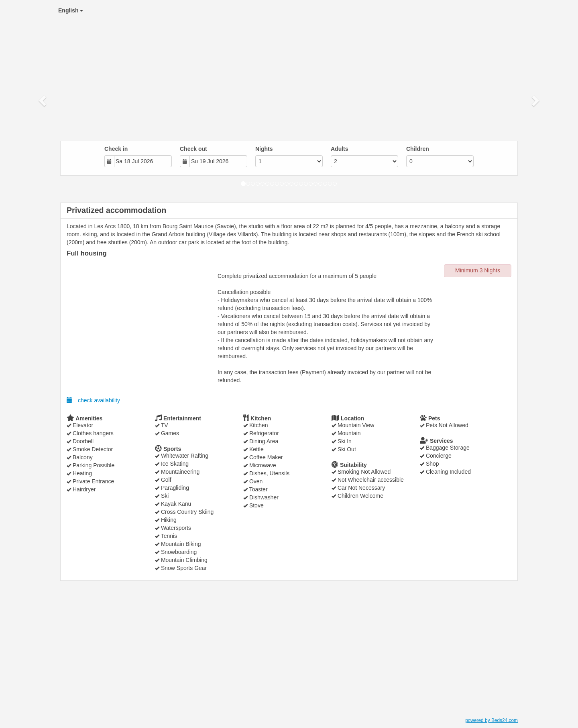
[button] (43, 100)
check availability (93, 400)
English (71, 10)
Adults (340, 149)
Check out (193, 149)
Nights (264, 149)
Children (418, 149)
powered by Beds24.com (492, 720)
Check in (116, 149)
